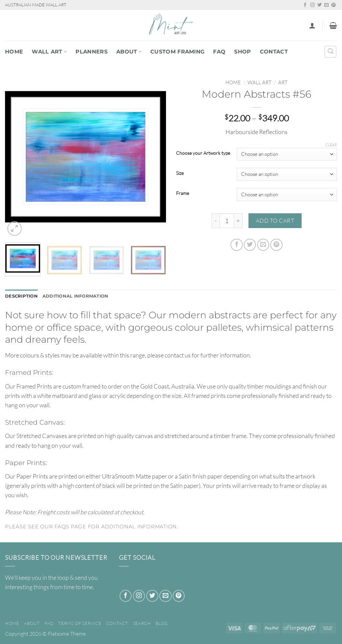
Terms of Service (80, 624)
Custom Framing (177, 52)
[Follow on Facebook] (305, 5)
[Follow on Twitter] (319, 5)
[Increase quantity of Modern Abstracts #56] (238, 221)
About (129, 52)
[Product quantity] (227, 221)
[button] (312, 25)
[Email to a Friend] (263, 245)
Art (283, 82)
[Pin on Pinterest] (276, 245)
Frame (183, 193)
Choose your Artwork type (203, 153)
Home (14, 52)
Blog (162, 624)
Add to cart (275, 221)
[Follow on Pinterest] (333, 5)
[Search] (330, 52)
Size (180, 173)
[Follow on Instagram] (312, 5)
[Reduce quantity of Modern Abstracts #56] (215, 221)
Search (142, 624)
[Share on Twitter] (250, 245)
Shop (242, 52)
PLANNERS (92, 52)
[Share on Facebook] (236, 245)
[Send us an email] (326, 5)
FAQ (219, 52)
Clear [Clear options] (331, 145)
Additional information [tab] (80, 297)
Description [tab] (22, 297)
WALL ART (49, 52)
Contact (274, 52)
